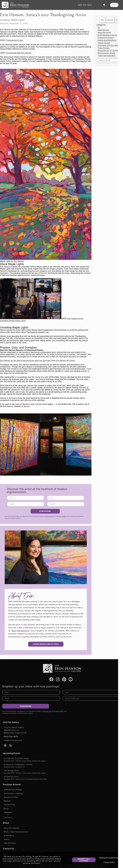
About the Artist (104, 32)
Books (6, 808)
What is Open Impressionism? (16, 832)
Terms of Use (49, 516)
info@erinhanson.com (13, 740)
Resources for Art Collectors (110, 50)
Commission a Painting (13, 793)
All (99, 27)
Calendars (8, 812)
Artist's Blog (9, 836)
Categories (101, 25)
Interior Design (104, 43)
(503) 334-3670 (85, 5)
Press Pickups (104, 48)
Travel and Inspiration (107, 56)
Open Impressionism (20, 631)
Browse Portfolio (11, 797)
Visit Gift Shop (10, 843)
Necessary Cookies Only (109, 858)
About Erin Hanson (11, 828)
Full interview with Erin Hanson (19, 53)
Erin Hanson (61, 361)
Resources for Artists (106, 53)
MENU (114, 5)
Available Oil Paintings (13, 790)
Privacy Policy (109, 862)
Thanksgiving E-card (14, 40)
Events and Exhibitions (107, 40)
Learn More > (8, 817)
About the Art (103, 30)
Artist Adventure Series (107, 35)
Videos (7, 839)
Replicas (7, 801)
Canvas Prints (9, 805)
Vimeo (72, 361)
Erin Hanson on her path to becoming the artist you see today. (26, 361)
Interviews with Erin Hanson (109, 45)
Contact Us (8, 849)
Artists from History (106, 38)
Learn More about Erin (46, 644)
